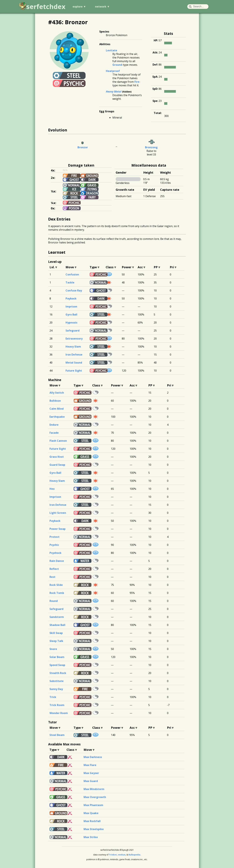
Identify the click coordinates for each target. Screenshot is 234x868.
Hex (52, 489)
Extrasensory (74, 339)
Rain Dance (57, 561)
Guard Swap (57, 465)
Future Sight (74, 371)
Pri (172, 267)
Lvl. (52, 267)
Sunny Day (56, 689)
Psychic (54, 545)
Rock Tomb (57, 593)
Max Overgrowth (95, 797)
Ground (117, 65)
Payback (71, 298)
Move (70, 267)
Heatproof (113, 71)
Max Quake (91, 813)
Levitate (112, 50)
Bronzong (151, 147)
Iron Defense (74, 355)
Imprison (71, 306)
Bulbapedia (134, 855)
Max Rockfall (92, 821)
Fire (137, 82)
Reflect (54, 569)
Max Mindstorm (94, 789)
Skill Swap (56, 633)
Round (54, 601)
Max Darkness (93, 757)
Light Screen (58, 513)
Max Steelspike (94, 829)
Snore (53, 649)
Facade (54, 433)
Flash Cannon (58, 441)
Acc (140, 267)
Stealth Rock (58, 673)
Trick (53, 697)
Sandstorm (57, 617)
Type (93, 267)
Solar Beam (57, 657)
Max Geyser (91, 773)
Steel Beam (57, 735)
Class (110, 267)
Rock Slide (56, 585)
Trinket (113, 855)
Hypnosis (71, 323)
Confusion (72, 274)
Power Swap (58, 529)
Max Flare (90, 765)
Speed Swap (57, 665)
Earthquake (57, 417)
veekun (122, 855)
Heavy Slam (73, 347)
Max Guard (91, 781)
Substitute (57, 681)
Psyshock (55, 553)
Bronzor (83, 147)
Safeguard (73, 331)
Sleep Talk (56, 641)
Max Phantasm (93, 805)
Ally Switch (57, 393)
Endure (54, 425)
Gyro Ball (71, 315)
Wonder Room (59, 713)
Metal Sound (74, 363)
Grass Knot (57, 457)
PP (156, 267)
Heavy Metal (114, 92)
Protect (54, 537)
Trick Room (57, 705)
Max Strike (91, 837)
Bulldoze (55, 401)
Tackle (70, 282)
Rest (52, 577)
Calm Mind (57, 409)
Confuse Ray (74, 290)
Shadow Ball (57, 625)
